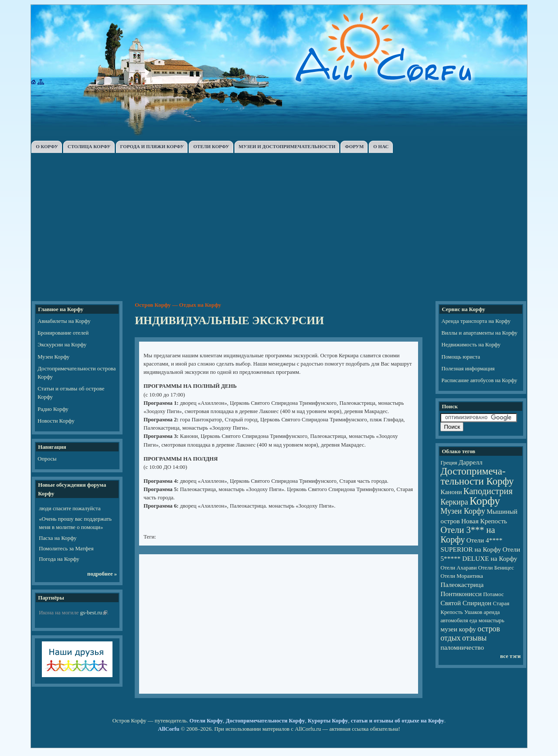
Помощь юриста (461, 357)
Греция (449, 463)
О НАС (381, 146)
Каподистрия (488, 491)
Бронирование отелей (63, 333)
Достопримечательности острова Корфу (77, 373)
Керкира (454, 502)
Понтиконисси (461, 594)
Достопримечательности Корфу (265, 721)
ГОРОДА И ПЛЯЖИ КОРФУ (152, 146)
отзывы (474, 638)
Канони (451, 492)
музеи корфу (458, 629)
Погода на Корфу (59, 559)
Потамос (493, 594)
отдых (450, 638)
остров (489, 629)
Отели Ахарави (458, 568)
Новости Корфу (56, 421)
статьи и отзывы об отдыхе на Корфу (398, 721)
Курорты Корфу (328, 721)
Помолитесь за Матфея (66, 549)
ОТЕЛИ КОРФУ (211, 146)
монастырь (492, 620)
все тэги (510, 656)
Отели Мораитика (461, 576)
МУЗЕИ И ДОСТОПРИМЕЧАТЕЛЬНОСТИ (287, 146)
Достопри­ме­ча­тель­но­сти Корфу (477, 476)
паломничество (462, 647)
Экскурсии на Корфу (62, 345)
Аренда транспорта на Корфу (476, 321)
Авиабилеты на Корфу (64, 321)
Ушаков (473, 612)
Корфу (485, 501)
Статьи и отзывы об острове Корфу (71, 393)
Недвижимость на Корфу (471, 345)
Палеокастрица (462, 585)
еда (473, 620)
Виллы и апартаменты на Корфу (479, 333)
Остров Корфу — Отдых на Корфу (178, 305)
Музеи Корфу (53, 357)
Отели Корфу (206, 721)
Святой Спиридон (466, 603)
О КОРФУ (47, 146)
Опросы (47, 459)
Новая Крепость (484, 521)
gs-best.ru (91, 613)
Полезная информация (468, 369)
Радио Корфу (53, 409)
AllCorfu (168, 729)
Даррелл (471, 462)
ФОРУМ (354, 146)
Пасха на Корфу (58, 538)
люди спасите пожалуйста (70, 509)
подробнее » (102, 574)
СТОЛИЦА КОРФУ (89, 146)
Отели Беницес (496, 568)
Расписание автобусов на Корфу (479, 380)
